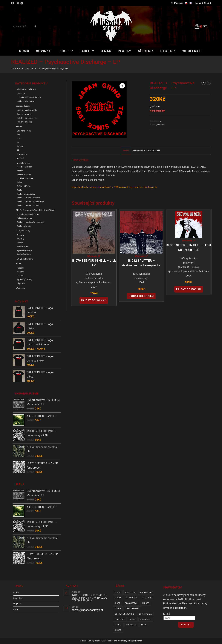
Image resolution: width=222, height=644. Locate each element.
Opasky (20, 272)
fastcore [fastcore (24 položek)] (147, 598)
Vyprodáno (22, 154)
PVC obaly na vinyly (24, 259)
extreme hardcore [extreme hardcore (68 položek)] (125, 614)
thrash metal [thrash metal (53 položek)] (132, 609)
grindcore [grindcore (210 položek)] (146, 619)
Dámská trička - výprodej (28, 214)
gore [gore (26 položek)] (118, 603)
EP (18, 142)
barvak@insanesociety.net (87, 610)
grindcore (160, 124)
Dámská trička (23, 163)
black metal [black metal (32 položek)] (131, 603)
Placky (20, 243)
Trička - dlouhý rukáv (26, 194)
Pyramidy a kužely (25, 279)
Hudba (19, 126)
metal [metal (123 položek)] (133, 619)
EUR (209, 3)
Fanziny (20, 268)
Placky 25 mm (23, 247)
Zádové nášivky (24, 254)
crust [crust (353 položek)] (118, 630)
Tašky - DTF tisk (24, 186)
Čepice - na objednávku (27, 110)
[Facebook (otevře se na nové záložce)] (13, 3)
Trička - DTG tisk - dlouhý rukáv (30, 202)
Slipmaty (21, 283)
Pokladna (18, 598)
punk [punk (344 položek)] (144, 625)
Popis (126, 151)
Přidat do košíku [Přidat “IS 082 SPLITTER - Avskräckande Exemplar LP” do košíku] (141, 296)
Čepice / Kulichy (23, 106)
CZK (204, 3)
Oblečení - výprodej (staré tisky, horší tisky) (35, 210)
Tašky (20, 182)
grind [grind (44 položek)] (118, 609)
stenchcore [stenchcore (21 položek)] (132, 598)
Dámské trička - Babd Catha (29, 97)
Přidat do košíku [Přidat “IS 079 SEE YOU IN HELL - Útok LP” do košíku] (94, 300)
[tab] (126, 151)
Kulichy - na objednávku (27, 118)
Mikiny (20, 171)
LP (161, 121)
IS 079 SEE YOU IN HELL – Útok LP (94, 263)
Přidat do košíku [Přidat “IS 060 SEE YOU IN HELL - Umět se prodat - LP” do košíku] (189, 289)
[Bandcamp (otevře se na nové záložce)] (22, 3)
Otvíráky (21, 239)
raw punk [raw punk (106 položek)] (120, 619)
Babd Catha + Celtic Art (26, 89)
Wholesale (92, 256)
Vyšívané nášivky (24, 250)
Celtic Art (21, 94)
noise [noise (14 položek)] (118, 592)
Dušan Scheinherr (135, 641)
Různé (19, 264)
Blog (16, 609)
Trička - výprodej (24, 226)
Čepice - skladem (25, 114)
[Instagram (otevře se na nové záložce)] (17, 3)
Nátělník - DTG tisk (25, 178)
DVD (19, 138)
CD (18, 135)
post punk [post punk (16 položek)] (130, 592)
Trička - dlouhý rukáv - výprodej (31, 222)
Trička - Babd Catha (26, 101)
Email (166, 614)
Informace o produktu (146, 151)
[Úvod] (13, 68)
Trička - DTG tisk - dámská (28, 198)
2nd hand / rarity (24, 131)
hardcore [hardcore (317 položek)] (131, 625)
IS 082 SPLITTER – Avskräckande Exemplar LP (141, 263)
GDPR (16, 593)
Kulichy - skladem (25, 122)
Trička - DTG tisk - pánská (28, 205)
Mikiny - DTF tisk (24, 175)
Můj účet (17, 604)
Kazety (20, 146)
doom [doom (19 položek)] (118, 598)
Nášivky (21, 235)
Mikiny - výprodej (24, 218)
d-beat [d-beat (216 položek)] (118, 625)
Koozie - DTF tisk (24, 167)
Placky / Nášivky (23, 231)
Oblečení (20, 159)
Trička (20, 190)
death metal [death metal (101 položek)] (145, 614)
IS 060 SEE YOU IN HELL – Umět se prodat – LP (189, 248)
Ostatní (20, 276)
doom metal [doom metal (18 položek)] (146, 592)
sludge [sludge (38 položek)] (146, 603)
